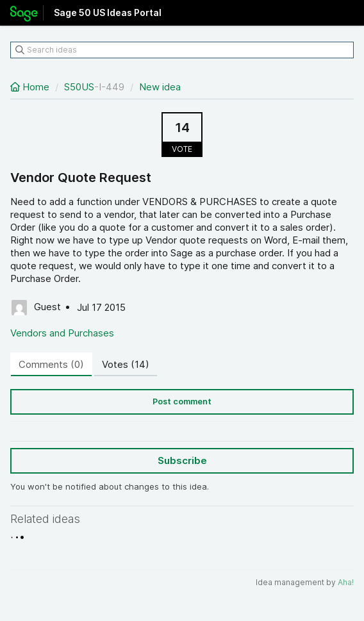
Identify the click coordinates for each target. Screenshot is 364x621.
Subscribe (182, 460)
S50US (79, 87)
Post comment (182, 402)
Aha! (346, 582)
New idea (160, 87)
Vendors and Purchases (62, 333)
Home (31, 87)
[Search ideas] (182, 50)
